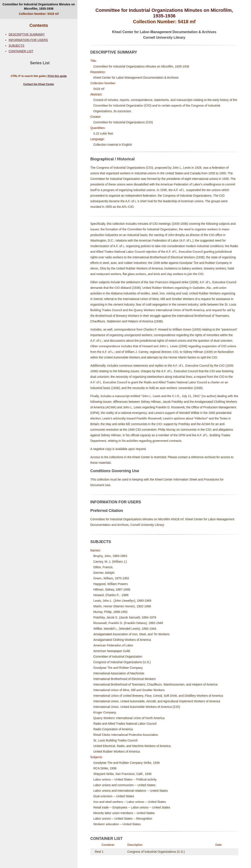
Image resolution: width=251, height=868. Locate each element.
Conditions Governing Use (115, 471)
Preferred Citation (107, 511)
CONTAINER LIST (21, 51)
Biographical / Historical (112, 159)
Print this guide (57, 76)
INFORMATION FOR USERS (28, 40)
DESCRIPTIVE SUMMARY (27, 34)
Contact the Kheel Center (39, 84)
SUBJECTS (16, 46)
